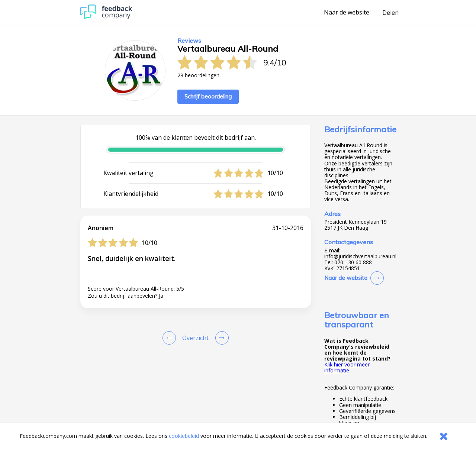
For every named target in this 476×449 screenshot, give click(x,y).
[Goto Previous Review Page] (171, 338)
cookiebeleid (184, 436)
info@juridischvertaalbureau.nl (360, 256)
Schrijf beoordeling (208, 96)
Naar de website (347, 13)
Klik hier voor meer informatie (347, 367)
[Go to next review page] (221, 338)
